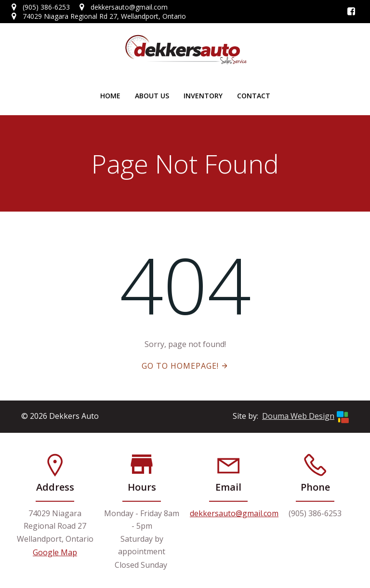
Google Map (55, 552)
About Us (152, 96)
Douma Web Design (298, 416)
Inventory (203, 96)
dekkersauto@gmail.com (234, 513)
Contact (254, 96)
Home (110, 96)
